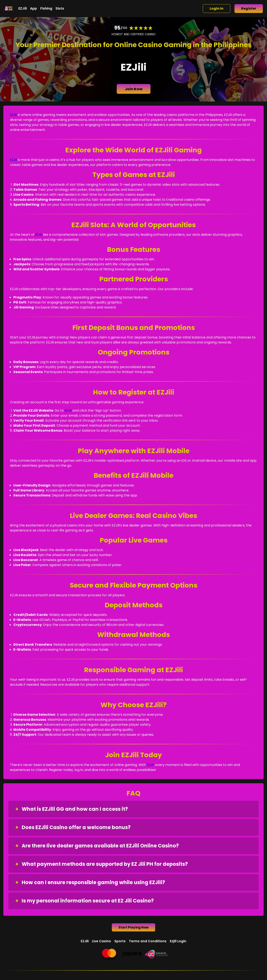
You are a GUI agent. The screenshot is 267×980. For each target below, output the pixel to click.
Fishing (46, 8)
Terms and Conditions (148, 942)
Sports (120, 942)
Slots (60, 8)
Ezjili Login (179, 942)
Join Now (133, 89)
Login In (217, 8)
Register (249, 8)
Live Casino (101, 942)
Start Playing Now (134, 928)
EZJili (23, 8)
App (33, 8)
